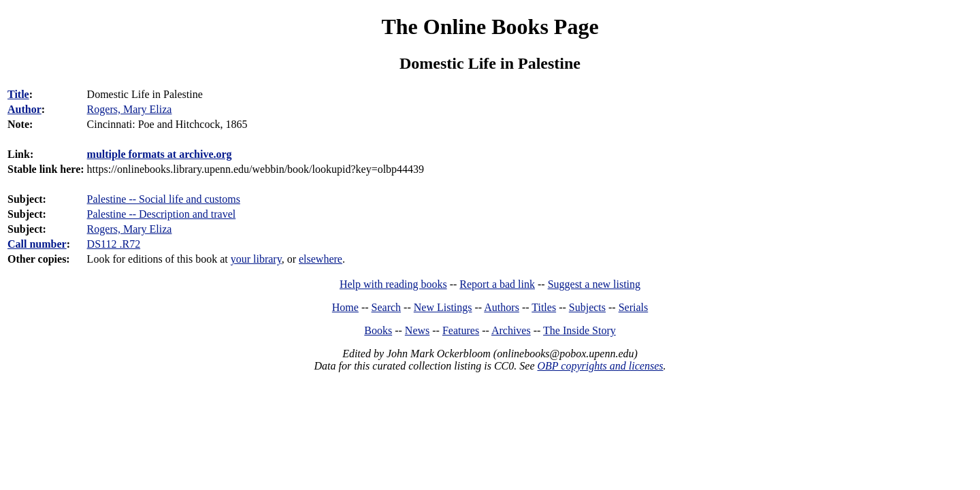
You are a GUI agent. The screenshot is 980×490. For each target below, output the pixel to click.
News (417, 330)
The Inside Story (579, 330)
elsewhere (321, 259)
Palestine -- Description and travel (162, 214)
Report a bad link (497, 284)
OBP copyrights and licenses (600, 366)
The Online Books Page (490, 27)
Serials (634, 307)
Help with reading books (393, 284)
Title (18, 94)
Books (378, 330)
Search (387, 307)
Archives (511, 330)
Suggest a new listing (594, 284)
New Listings (443, 307)
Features (461, 330)
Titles (544, 307)
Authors (502, 307)
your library (256, 259)
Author (24, 109)
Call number (37, 244)
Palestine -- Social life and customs (164, 199)
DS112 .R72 (114, 244)
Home (345, 307)
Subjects (587, 307)
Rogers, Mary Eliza (130, 229)
